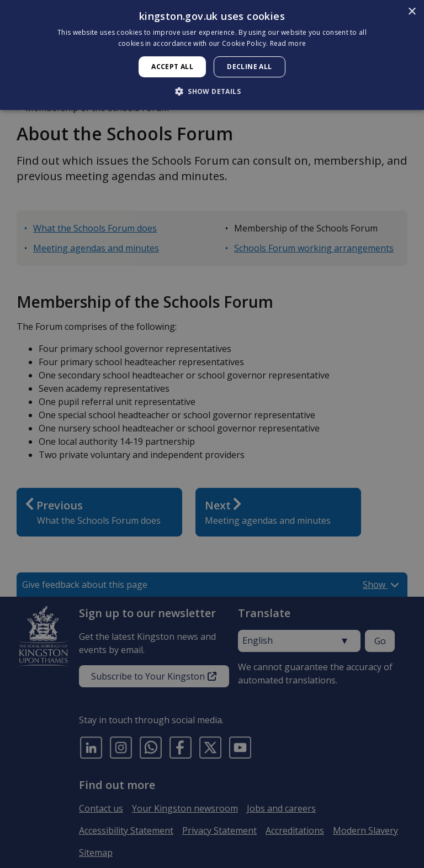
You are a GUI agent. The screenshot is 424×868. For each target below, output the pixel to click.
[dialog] (212, 55)
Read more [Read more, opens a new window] (288, 43)
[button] (212, 91)
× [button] (412, 12)
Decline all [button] (249, 67)
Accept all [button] (172, 67)
